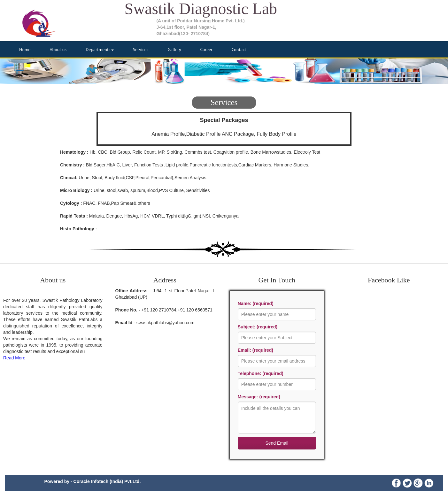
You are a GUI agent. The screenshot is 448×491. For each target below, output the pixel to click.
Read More (14, 358)
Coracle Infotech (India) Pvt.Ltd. (107, 481)
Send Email (277, 443)
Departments (100, 50)
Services (141, 50)
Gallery (174, 50)
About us (58, 50)
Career (206, 50)
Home (25, 50)
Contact (239, 50)
